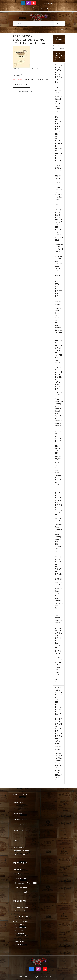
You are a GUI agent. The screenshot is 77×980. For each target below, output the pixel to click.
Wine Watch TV (21, 825)
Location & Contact (22, 851)
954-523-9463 (47, 3)
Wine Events (19, 802)
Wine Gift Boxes (21, 808)
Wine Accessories (21, 831)
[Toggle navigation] (62, 30)
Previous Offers (20, 819)
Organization (19, 847)
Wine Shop (19, 814)
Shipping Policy (20, 854)
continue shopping (24, 92)
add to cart (21, 85)
